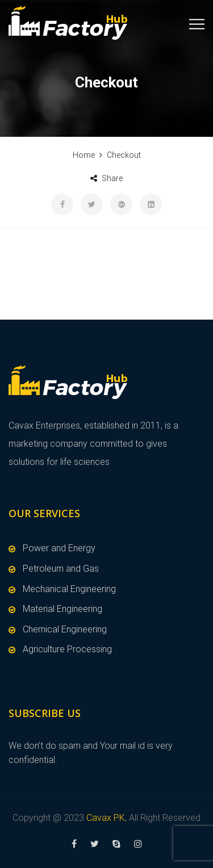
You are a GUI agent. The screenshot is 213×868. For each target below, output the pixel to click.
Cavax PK (106, 818)
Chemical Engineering (65, 629)
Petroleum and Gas (61, 569)
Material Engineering (62, 609)
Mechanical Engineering (69, 589)
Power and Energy (59, 548)
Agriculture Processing (67, 649)
